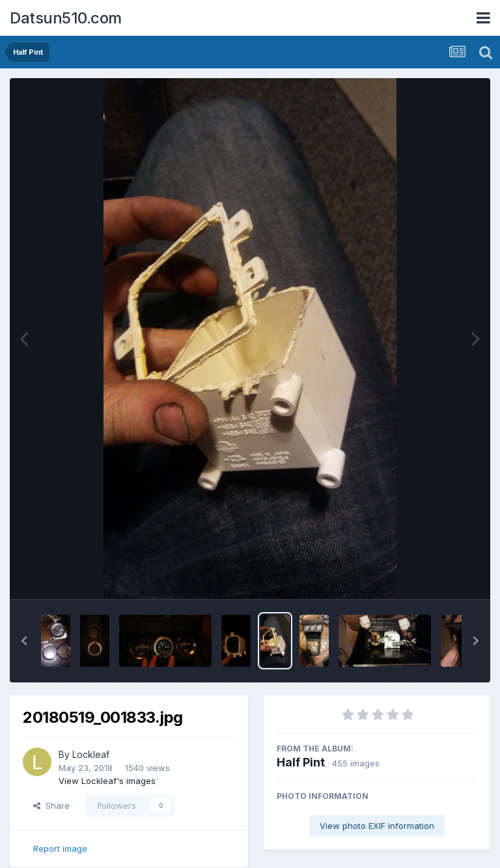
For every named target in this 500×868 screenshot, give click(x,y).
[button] (24, 641)
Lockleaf (91, 754)
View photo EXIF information (377, 826)
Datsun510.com (66, 18)
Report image (60, 848)
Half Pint (301, 762)
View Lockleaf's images (107, 781)
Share (51, 805)
